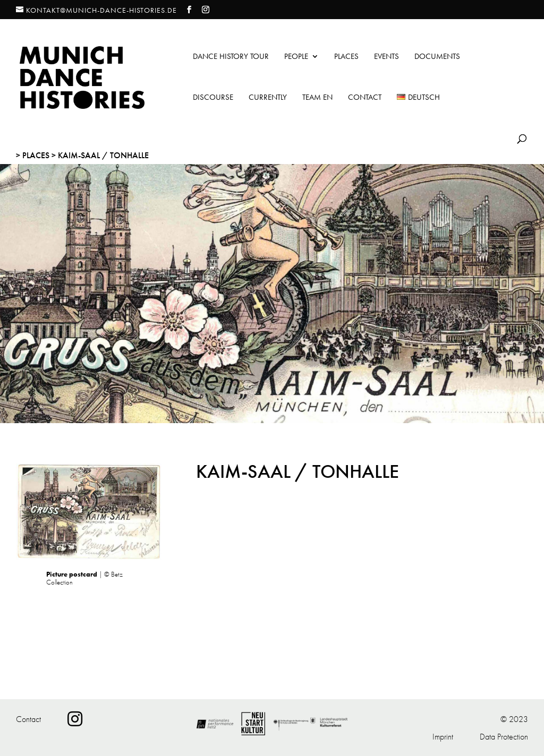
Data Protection (504, 737)
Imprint (443, 737)
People (296, 57)
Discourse (213, 98)
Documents (437, 57)
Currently (268, 98)
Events (386, 57)
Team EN (317, 98)
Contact (365, 98)
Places (346, 57)
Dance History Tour (231, 57)
